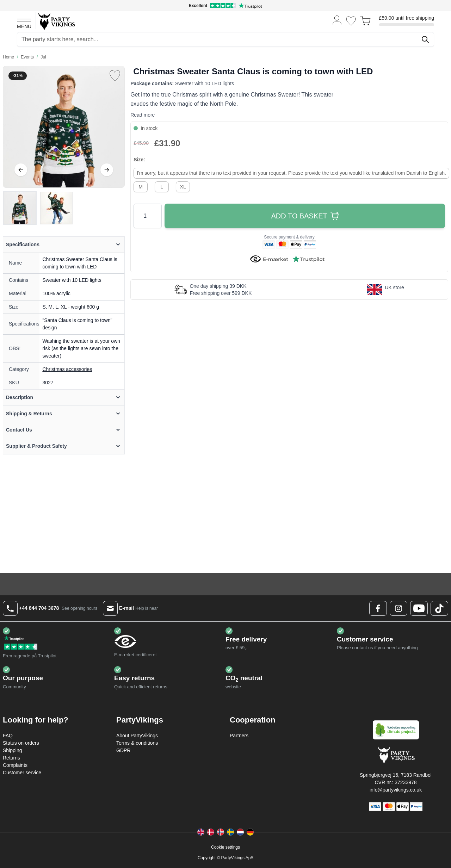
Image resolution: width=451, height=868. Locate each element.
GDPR (123, 750)
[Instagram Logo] (399, 608)
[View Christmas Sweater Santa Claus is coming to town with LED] (20, 208)
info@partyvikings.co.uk (396, 790)
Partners (239, 736)
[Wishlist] (351, 21)
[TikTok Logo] (439, 608)
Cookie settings (225, 847)
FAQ (8, 736)
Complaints (15, 765)
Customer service (22, 773)
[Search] (425, 39)
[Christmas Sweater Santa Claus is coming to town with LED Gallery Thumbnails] (38, 208)
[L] (162, 186)
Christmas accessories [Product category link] (67, 369)
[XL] (183, 186)
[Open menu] (24, 21)
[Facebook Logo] (378, 608)
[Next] (107, 170)
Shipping (13, 750)
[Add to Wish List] (115, 76)
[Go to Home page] (56, 21)
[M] (141, 186)
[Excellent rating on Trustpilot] (225, 6)
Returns (11, 758)
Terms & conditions (137, 743)
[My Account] (337, 20)
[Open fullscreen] (64, 127)
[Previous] (21, 170)
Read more (143, 115)
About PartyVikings (137, 736)
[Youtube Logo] (419, 608)
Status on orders (21, 743)
